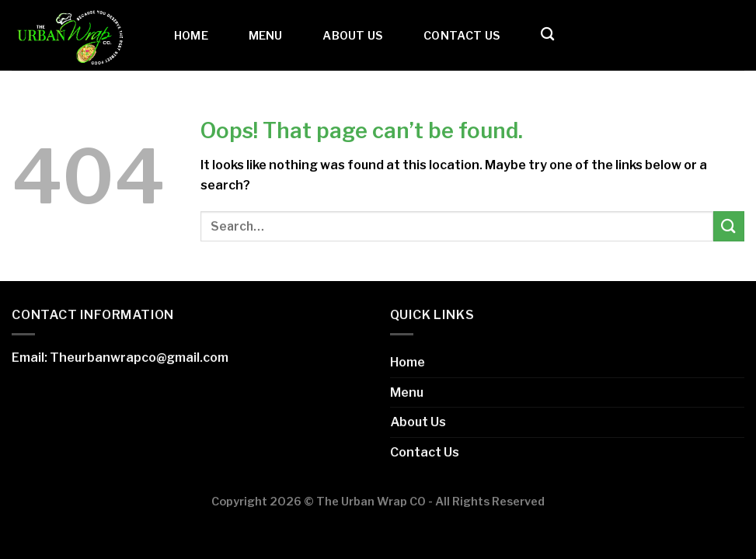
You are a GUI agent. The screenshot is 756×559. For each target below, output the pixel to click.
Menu (266, 36)
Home (191, 36)
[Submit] (729, 226)
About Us (353, 36)
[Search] (547, 35)
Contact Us (462, 36)
